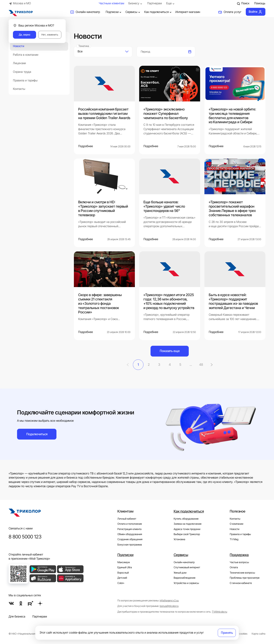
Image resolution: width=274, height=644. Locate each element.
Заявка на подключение (188, 524)
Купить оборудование (186, 519)
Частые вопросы (239, 562)
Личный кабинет (127, 519)
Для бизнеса (17, 616)
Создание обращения (130, 539)
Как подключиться (158, 12)
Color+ (121, 583)
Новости (19, 46)
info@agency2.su (169, 600)
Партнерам (155, 3)
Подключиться (37, 434)
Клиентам (125, 511)
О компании (236, 524)
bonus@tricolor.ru (169, 606)
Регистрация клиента (129, 529)
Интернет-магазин (188, 12)
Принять (227, 633)
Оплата (234, 567)
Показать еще (170, 351)
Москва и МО (20, 3)
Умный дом (180, 572)
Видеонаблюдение (185, 578)
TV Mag (234, 539)
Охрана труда (22, 72)
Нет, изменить (50, 35)
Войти (255, 12)
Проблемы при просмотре (245, 578)
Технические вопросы (242, 572)
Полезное (238, 511)
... (191, 364)
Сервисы (133, 12)
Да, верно (24, 35)
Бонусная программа (130, 544)
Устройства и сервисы (186, 583)
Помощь (260, 3)
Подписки (114, 12)
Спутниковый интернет (187, 567)
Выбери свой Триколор (187, 534)
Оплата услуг (230, 12)
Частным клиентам (112, 3)
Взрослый (123, 572)
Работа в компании (26, 55)
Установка (179, 539)
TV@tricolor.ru (220, 612)
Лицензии (19, 63)
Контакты (19, 89)
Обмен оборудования (130, 534)
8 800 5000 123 (25, 536)
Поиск (243, 3)
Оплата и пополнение (130, 524)
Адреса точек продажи (187, 529)
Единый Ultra (125, 567)
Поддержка (239, 555)
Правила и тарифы (25, 80)
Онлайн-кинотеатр (85, 12)
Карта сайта (259, 634)
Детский (122, 578)
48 (202, 364)
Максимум (124, 562)
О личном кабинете (241, 583)
